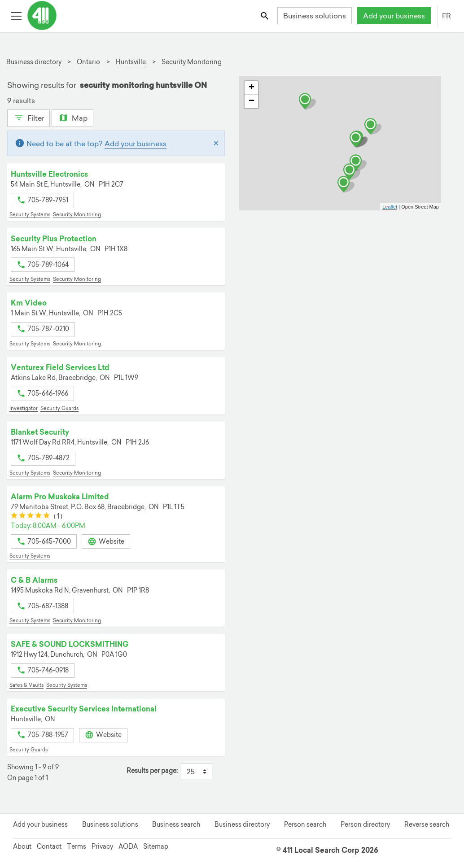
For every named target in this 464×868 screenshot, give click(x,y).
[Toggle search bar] (265, 15)
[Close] (216, 144)
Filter (28, 117)
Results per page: (152, 771)
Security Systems (30, 214)
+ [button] (252, 88)
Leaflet (390, 207)
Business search (176, 824)
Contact (49, 846)
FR (446, 16)
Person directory (365, 824)
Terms (77, 846)
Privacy (102, 846)
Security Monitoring (77, 214)
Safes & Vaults (26, 685)
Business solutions (315, 16)
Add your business (394, 16)
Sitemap (156, 846)
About (22, 846)
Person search (305, 824)
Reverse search (427, 824)
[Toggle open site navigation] (16, 15)
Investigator (24, 408)
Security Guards (59, 408)
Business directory (242, 824)
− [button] (252, 101)
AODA (128, 846)
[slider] (30, 517)
